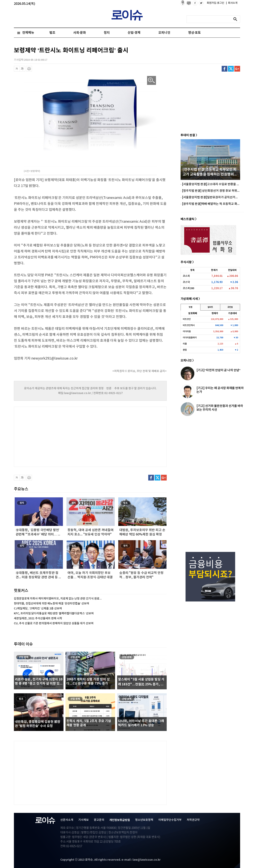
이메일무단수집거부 (170, 820)
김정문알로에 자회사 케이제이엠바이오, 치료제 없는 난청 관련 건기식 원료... (58, 599)
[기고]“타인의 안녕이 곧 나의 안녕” (218, 370)
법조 (52, 33)
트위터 (231, 69)
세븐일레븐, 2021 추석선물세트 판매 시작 (38, 618)
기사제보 (84, 820)
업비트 (210, 307)
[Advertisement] (54, 436)
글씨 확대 (22, 69)
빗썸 (190, 307)
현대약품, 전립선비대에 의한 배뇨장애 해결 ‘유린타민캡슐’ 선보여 (51, 604)
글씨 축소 (17, 69)
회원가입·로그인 (216, 3)
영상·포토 (194, 33)
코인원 (230, 307)
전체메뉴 (28, 33)
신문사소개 (67, 820)
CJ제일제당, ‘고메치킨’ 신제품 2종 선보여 (38, 609)
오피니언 (164, 33)
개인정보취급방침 (120, 820)
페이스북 (225, 69)
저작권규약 (193, 820)
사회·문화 (80, 33)
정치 (107, 33)
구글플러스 (237, 69)
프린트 (29, 69)
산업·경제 (134, 33)
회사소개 (232, 3)
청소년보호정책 (144, 820)
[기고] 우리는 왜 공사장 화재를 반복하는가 (220, 390)
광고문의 (99, 820)
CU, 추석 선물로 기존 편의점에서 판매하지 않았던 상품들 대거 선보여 (54, 623)
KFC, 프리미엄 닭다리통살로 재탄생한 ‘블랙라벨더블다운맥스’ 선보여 (54, 613)
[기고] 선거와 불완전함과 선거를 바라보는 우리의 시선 (220, 408)
